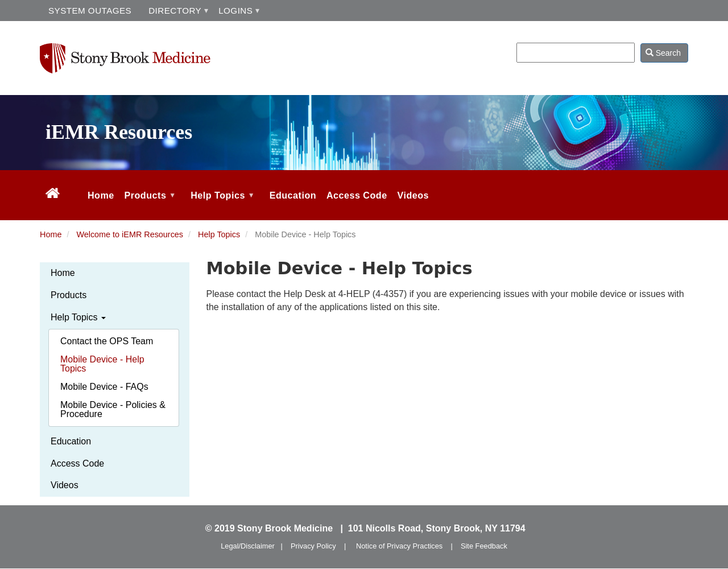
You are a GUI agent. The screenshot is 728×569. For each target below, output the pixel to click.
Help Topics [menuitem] (221, 205)
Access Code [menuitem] (357, 195)
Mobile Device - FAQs (104, 387)
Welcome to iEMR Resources (130, 234)
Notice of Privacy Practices (399, 546)
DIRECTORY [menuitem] (175, 11)
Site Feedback (484, 546)
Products (69, 295)
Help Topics (219, 234)
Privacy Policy (313, 546)
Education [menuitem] (293, 195)
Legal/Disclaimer (248, 546)
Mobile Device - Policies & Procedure (113, 409)
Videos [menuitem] (413, 195)
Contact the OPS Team (107, 341)
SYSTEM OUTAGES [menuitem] (90, 11)
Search (663, 53)
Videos (65, 485)
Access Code (77, 463)
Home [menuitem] (101, 195)
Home (51, 234)
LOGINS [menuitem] (235, 11)
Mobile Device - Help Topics (102, 364)
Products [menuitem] (149, 205)
